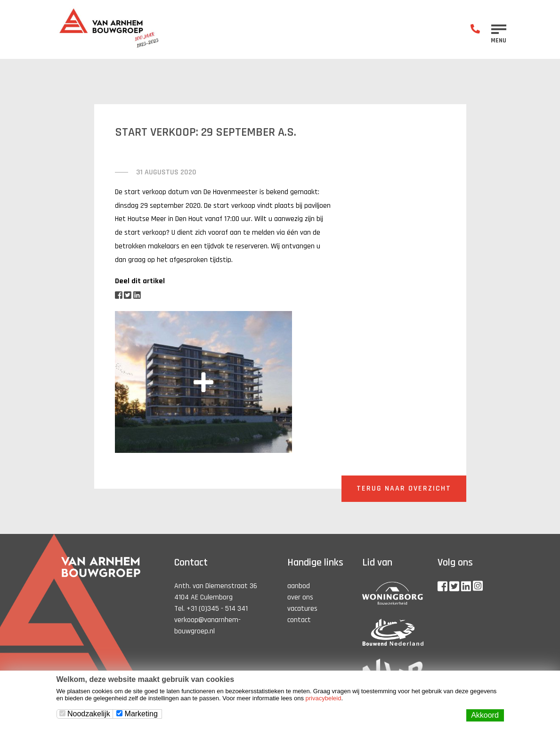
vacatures (302, 609)
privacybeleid (324, 698)
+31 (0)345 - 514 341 (217, 609)
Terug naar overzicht (404, 488)
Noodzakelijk (85, 714)
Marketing (137, 714)
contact (299, 620)
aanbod (299, 586)
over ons (300, 597)
